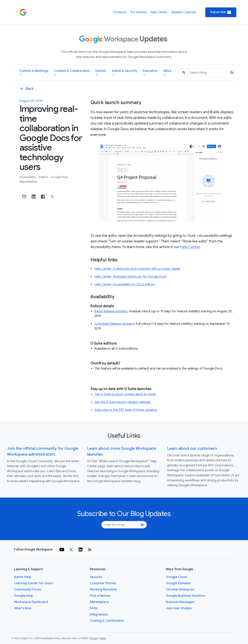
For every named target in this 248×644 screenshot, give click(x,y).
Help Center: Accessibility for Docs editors (125, 284)
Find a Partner (100, 596)
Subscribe (221, 12)
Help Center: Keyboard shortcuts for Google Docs (131, 277)
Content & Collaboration (72, 73)
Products (120, 12)
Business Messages (180, 602)
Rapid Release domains (111, 311)
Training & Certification (107, 621)
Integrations (99, 615)
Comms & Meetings (34, 73)
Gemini (101, 73)
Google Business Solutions (186, 596)
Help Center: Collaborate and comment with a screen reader (137, 269)
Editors (44, 177)
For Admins (139, 12)
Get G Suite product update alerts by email (125, 394)
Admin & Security (125, 73)
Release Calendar (184, 12)
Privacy (94, 638)
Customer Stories (103, 583)
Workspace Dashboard (31, 602)
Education (150, 73)
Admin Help (23, 577)
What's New (23, 608)
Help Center (159, 12)
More (168, 73)
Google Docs (60, 177)
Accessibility (28, 177)
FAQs (94, 608)
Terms (103, 638)
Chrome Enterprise (180, 590)
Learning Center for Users (34, 583)
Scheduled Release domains (114, 324)
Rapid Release (28, 182)
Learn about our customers (192, 448)
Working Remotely (103, 590)
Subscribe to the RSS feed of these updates (126, 410)
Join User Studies (179, 608)
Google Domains (178, 583)
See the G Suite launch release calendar (123, 402)
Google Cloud (176, 577)
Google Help (23, 596)
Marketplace (99, 602)
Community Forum (28, 590)
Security (96, 577)
